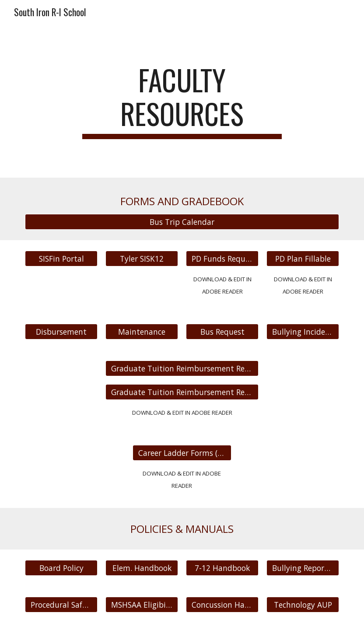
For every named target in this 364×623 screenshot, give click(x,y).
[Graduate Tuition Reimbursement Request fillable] (182, 392)
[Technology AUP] (303, 605)
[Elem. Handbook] (142, 568)
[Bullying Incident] (303, 332)
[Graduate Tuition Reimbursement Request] (182, 369)
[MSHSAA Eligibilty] (142, 605)
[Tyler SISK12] (142, 258)
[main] (182, 101)
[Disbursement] (61, 332)
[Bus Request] (222, 332)
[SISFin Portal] (61, 258)
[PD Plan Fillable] (303, 258)
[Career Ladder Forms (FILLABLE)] (182, 453)
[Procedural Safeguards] (61, 605)
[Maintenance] (142, 332)
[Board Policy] (61, 568)
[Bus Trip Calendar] (182, 222)
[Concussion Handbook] (222, 605)
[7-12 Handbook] (222, 568)
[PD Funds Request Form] (222, 258)
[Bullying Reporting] (303, 568)
